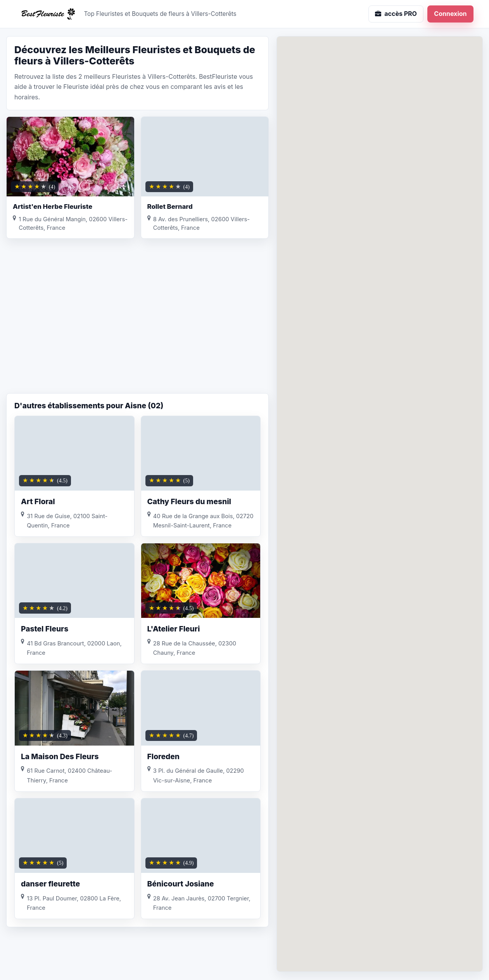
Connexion (450, 14)
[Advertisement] (137, 331)
